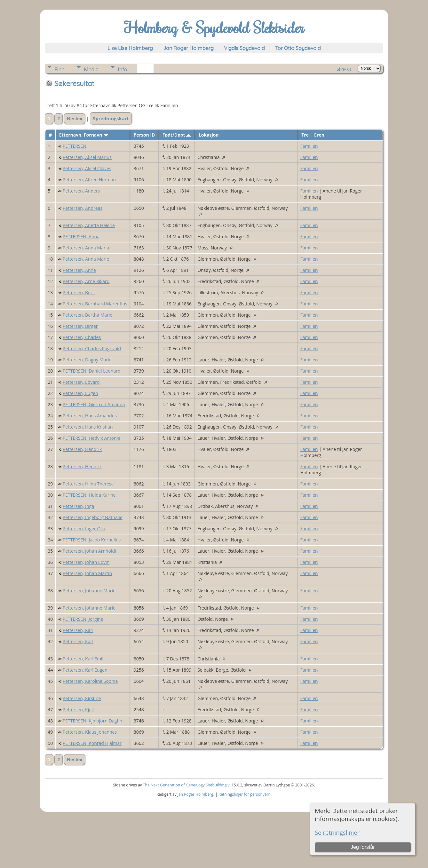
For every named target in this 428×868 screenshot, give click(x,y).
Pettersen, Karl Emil (83, 659)
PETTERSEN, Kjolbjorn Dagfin (92, 721)
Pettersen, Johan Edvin (86, 562)
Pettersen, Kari (78, 630)
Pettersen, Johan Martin (87, 573)
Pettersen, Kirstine (82, 698)
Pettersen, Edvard (81, 382)
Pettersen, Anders (81, 191)
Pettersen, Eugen (80, 393)
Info (122, 69)
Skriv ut (344, 69)
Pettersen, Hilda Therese (88, 484)
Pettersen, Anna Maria (86, 248)
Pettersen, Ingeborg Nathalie (93, 517)
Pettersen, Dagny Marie (87, 360)
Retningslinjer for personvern (245, 794)
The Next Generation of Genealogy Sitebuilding (185, 785)
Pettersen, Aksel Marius (87, 157)
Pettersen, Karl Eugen (85, 670)
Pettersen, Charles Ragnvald (92, 348)
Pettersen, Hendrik (82, 449)
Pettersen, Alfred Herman (89, 180)
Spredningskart (111, 118)
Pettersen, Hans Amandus (90, 416)
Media (91, 69)
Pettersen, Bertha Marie (87, 315)
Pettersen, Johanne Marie (89, 591)
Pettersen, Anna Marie (86, 259)
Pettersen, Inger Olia (84, 529)
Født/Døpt (177, 135)
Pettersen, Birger (80, 326)
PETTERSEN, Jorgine (83, 619)
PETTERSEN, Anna (81, 237)
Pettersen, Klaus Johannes (90, 732)
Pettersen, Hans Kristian (88, 427)
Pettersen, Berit (79, 292)
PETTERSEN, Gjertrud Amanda (94, 404)
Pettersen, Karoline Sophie (90, 681)
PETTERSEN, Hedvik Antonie (91, 438)
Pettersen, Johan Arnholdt (90, 551)
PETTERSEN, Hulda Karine (89, 495)
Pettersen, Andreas (83, 208)
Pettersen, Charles (82, 337)
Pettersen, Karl (78, 641)
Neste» (75, 119)
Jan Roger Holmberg (195, 794)
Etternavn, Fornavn (84, 135)
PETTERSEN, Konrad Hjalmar (92, 743)
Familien (309, 146)
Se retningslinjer (337, 832)
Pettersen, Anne (79, 270)
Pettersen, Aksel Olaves (87, 168)
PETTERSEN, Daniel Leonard (92, 371)
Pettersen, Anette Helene (89, 225)
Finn (59, 69)
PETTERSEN (75, 146)
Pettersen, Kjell (78, 710)
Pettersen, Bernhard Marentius (95, 304)
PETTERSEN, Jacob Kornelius (92, 540)
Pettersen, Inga (78, 506)
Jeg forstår (363, 847)
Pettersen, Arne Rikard (86, 281)
